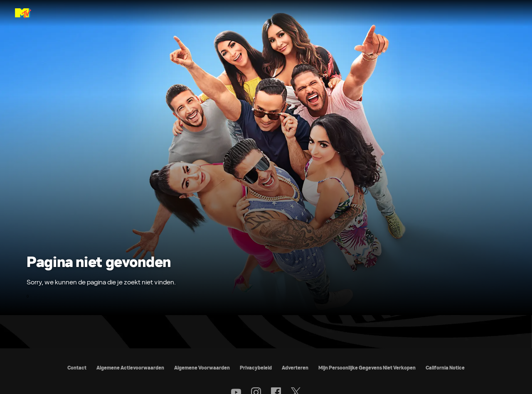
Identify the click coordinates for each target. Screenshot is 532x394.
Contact (77, 368)
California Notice (445, 368)
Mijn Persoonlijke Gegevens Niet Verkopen (367, 368)
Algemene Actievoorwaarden (130, 368)
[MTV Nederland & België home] (23, 13)
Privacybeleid (256, 368)
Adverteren (295, 368)
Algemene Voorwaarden (202, 368)
